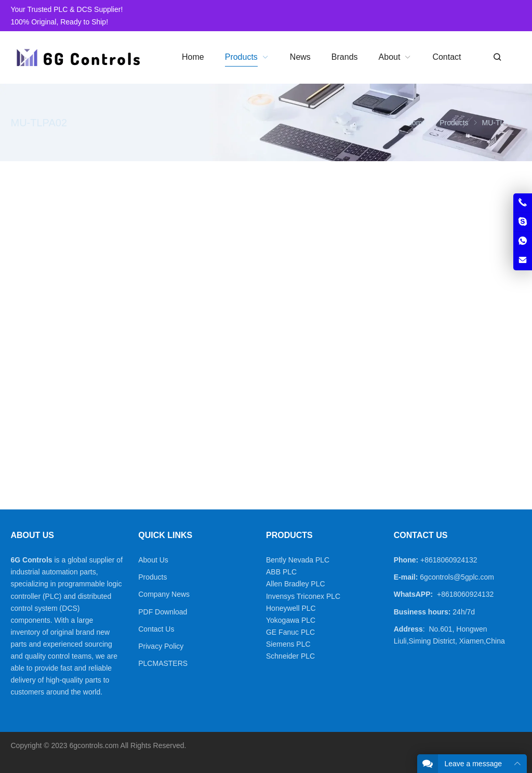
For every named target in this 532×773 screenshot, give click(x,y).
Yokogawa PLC (291, 620)
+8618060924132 (449, 560)
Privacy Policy (161, 646)
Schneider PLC (290, 656)
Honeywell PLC (291, 608)
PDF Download (163, 612)
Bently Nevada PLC (298, 560)
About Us (153, 560)
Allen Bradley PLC (296, 584)
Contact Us (156, 629)
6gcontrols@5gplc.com (457, 577)
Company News (164, 594)
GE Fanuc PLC (290, 632)
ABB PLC (281, 572)
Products (152, 577)
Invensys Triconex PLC (303, 596)
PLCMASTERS (163, 663)
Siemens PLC (288, 644)
